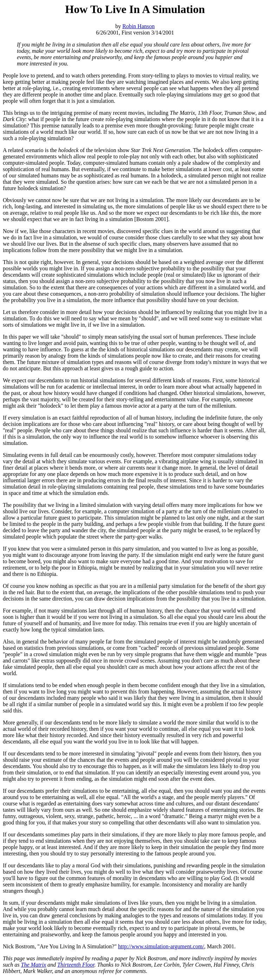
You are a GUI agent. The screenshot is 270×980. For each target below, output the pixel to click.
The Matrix (34, 965)
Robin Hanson (139, 26)
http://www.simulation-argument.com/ (161, 946)
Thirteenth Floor (76, 965)
